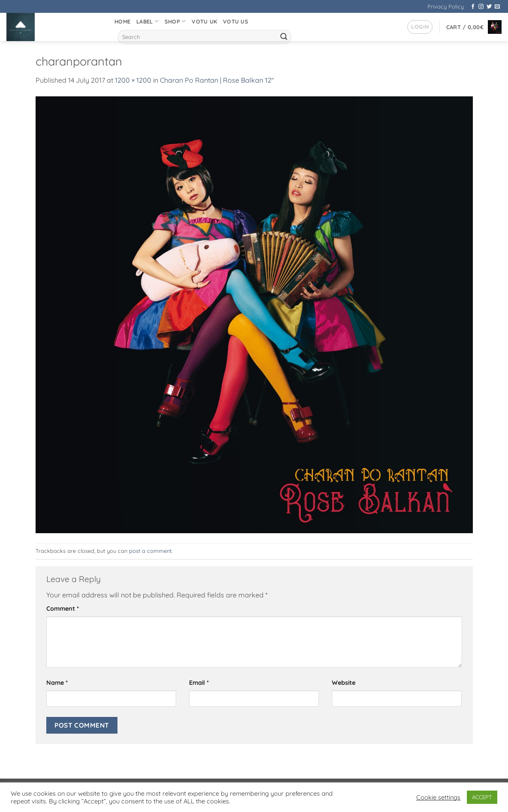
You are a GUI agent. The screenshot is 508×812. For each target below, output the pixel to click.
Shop (175, 21)
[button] (420, 27)
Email (199, 683)
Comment (63, 609)
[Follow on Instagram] (481, 7)
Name (57, 683)
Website (344, 683)
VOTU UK (204, 21)
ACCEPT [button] (482, 797)
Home (122, 21)
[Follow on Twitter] (489, 7)
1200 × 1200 (133, 80)
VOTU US (236, 21)
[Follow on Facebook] (473, 7)
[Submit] (284, 37)
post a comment (150, 551)
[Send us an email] (497, 7)
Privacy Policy (446, 6)
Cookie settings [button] (438, 797)
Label (147, 21)
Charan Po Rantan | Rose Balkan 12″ (217, 80)
